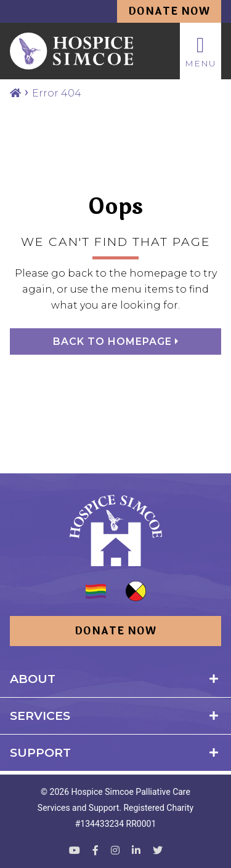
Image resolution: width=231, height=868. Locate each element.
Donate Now (169, 11)
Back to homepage (114, 341)
